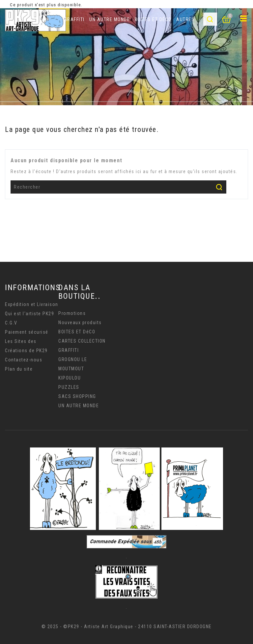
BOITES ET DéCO (153, 19)
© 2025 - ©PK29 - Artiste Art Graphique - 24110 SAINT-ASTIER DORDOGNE (127, 627)
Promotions (72, 313)
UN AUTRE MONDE (110, 19)
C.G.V (11, 323)
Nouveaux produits (80, 322)
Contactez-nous (24, 360)
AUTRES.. (187, 19)
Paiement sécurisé (27, 332)
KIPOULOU (70, 378)
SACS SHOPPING (77, 396)
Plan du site (19, 369)
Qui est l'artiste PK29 (29, 314)
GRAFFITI (74, 19)
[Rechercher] (118, 187)
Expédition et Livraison (32, 304)
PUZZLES (69, 387)
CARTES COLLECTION (82, 341)
